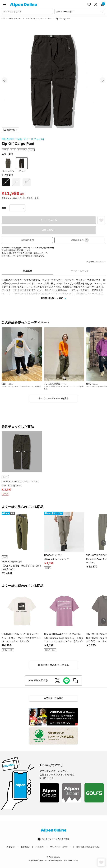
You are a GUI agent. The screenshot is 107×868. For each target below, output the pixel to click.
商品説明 (27, 271)
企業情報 (11, 847)
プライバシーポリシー (60, 847)
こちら (28, 250)
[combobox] (27, 12)
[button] (5, 80)
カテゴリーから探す (53, 698)
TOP (3, 19)
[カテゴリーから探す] (80, 12)
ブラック (22, 165)
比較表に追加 (27, 240)
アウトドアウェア (15, 19)
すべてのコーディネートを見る (53, 398)
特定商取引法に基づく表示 (88, 847)
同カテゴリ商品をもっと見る (53, 665)
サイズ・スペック (80, 271)
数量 (4, 208)
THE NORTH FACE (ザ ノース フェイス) (23, 139)
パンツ (50, 19)
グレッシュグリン (8, 165)
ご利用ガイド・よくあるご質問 (55, 839)
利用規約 (40, 847)
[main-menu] (5, 5)
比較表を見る (80, 240)
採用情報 (25, 847)
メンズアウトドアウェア (35, 19)
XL (27, 182)
